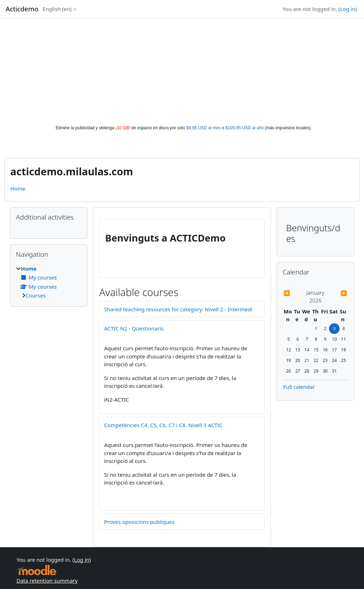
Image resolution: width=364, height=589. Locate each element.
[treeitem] (49, 282)
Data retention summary (47, 580)
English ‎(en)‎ (57, 9)
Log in (348, 9)
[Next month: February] (338, 293)
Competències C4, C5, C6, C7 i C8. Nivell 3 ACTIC (163, 425)
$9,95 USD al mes (204, 128)
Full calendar (299, 387)
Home (18, 188)
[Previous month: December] (293, 293)
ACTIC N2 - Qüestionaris (134, 328)
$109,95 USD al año (244, 128)
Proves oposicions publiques (139, 522)
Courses (36, 295)
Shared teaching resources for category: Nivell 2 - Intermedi (178, 309)
